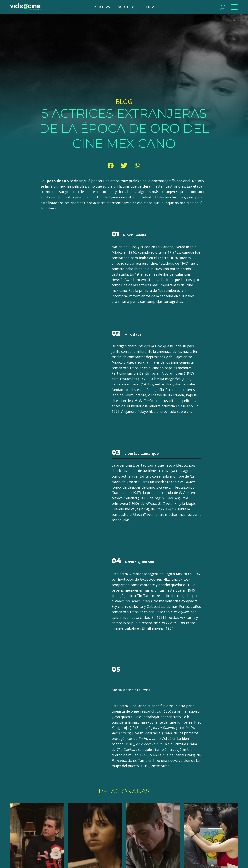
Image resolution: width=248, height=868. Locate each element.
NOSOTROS (126, 7)
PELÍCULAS (102, 7)
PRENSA (148, 7)
